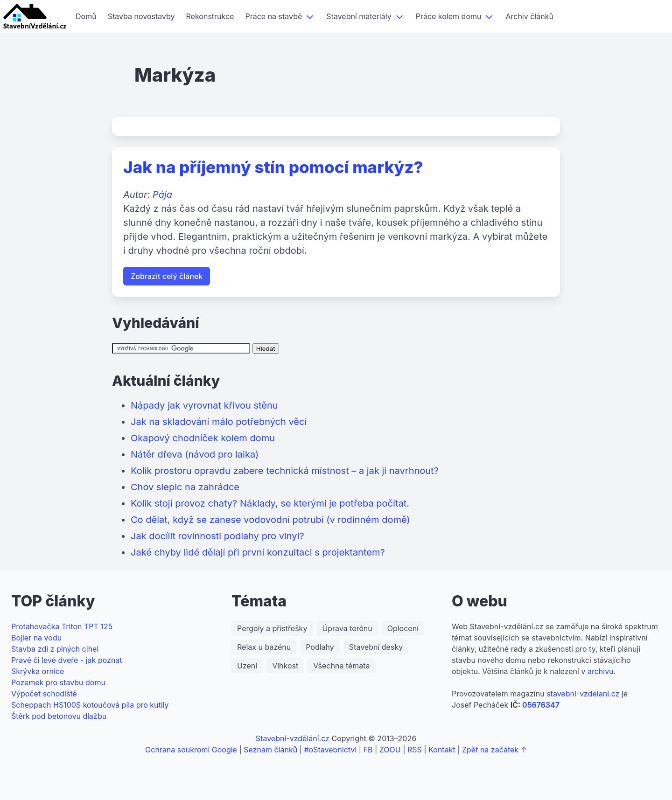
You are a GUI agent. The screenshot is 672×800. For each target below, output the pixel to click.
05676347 (541, 705)
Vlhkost (285, 666)
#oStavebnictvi (330, 750)
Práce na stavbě (273, 16)
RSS (415, 750)
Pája (162, 195)
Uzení (247, 666)
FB (368, 750)
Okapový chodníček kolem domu (203, 438)
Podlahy (320, 647)
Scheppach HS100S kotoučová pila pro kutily (90, 705)
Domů (86, 16)
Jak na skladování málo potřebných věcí (219, 422)
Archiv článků (529, 16)
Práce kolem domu (449, 16)
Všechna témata (341, 666)
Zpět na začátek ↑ (494, 750)
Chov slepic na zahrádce (185, 487)
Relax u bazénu (264, 647)
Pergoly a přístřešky (272, 628)
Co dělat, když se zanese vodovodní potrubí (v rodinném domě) (270, 520)
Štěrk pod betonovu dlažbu (59, 716)
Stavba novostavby (141, 16)
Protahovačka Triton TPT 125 (62, 626)
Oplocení (403, 628)
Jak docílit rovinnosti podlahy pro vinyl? (217, 536)
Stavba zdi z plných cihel (55, 649)
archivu (601, 671)
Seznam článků (270, 750)
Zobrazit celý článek (167, 276)
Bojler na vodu (36, 638)
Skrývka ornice (38, 671)
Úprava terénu (347, 628)
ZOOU (390, 750)
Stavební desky (376, 647)
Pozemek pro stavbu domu (58, 682)
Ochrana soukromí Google (191, 750)
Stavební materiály (359, 16)
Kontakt (442, 750)
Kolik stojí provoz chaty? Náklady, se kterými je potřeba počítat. (270, 503)
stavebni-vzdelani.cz (583, 694)
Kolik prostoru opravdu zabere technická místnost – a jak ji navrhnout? (285, 471)
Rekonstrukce (210, 16)
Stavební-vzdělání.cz (293, 738)
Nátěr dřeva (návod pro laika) (195, 454)
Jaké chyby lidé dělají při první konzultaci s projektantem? (258, 552)
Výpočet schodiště (44, 694)
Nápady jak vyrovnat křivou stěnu (204, 405)
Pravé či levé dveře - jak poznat (67, 660)
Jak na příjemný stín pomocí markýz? (273, 167)
